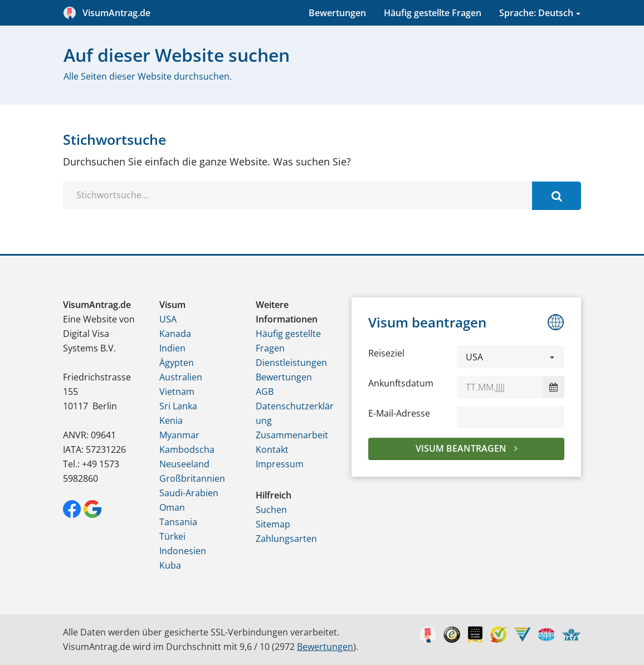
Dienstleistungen (291, 363)
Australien (181, 377)
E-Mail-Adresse (399, 413)
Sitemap (273, 524)
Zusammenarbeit (292, 435)
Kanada (175, 334)
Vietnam (177, 392)
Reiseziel (386, 353)
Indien (172, 348)
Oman (172, 507)
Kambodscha (187, 449)
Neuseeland (184, 464)
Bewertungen (337, 13)
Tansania (178, 522)
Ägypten (177, 363)
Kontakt (272, 449)
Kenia (171, 420)
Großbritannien (192, 478)
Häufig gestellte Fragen (433, 13)
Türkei (172, 536)
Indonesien (183, 551)
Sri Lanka (178, 406)
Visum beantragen (462, 448)
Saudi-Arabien (189, 493)
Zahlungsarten (286, 539)
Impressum (280, 464)
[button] (511, 357)
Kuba (170, 565)
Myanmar (179, 435)
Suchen (271, 510)
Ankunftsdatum (401, 383)
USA (168, 319)
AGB (265, 392)
